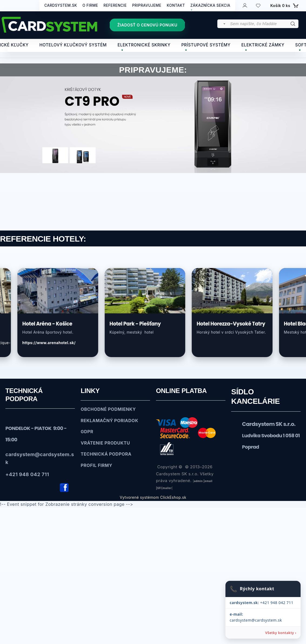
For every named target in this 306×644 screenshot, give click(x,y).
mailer (167, 488)
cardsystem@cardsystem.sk (263, 620)
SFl (159, 488)
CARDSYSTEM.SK (61, 5)
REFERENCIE (115, 5)
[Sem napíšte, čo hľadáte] (264, 24)
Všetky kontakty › (281, 632)
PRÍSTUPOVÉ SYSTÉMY (206, 45)
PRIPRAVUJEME (147, 5)
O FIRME (90, 5)
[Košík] (284, 6)
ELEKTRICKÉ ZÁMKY (263, 45)
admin (198, 481)
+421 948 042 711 (261, 609)
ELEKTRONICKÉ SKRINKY (144, 45)
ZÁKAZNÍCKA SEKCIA (210, 5)
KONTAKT (176, 5)
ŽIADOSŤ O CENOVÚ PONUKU (147, 25)
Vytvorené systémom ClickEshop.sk (153, 498)
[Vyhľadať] (223, 24)
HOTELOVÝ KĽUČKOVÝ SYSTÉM (73, 45)
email (209, 481)
